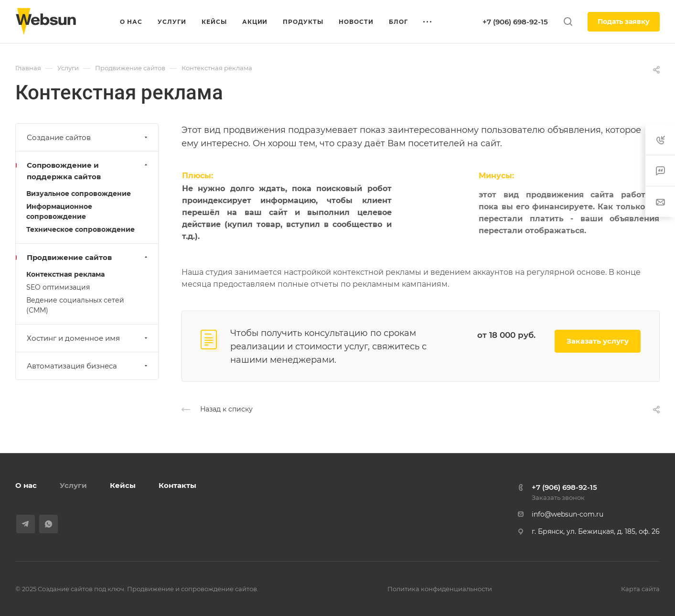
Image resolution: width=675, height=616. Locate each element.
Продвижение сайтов (88, 257)
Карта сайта (640, 589)
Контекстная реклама (65, 274)
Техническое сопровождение (80, 229)
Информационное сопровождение (59, 211)
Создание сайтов (88, 137)
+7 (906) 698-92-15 (515, 22)
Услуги (73, 485)
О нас (26, 485)
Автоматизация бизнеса (88, 366)
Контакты (177, 485)
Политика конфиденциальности (440, 589)
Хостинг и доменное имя (88, 338)
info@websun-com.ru (568, 514)
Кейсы (123, 485)
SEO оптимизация (58, 287)
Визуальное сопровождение (79, 194)
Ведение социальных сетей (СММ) (75, 305)
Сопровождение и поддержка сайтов (88, 171)
